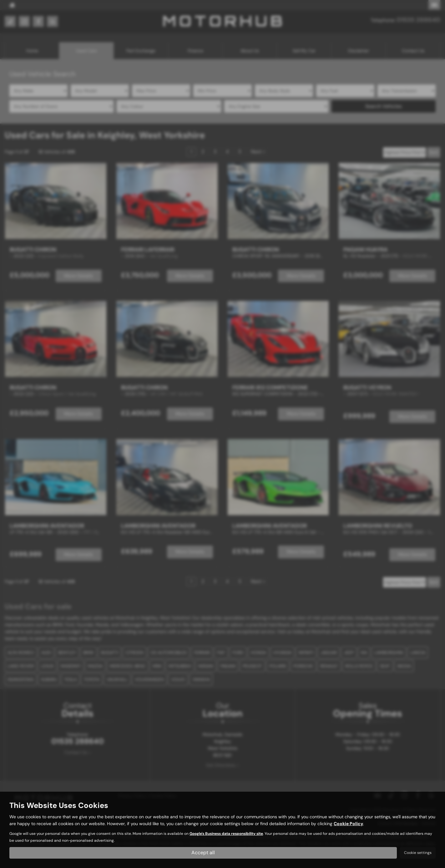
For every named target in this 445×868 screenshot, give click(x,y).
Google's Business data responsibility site (226, 834)
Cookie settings (418, 853)
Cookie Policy (348, 824)
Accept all (203, 853)
